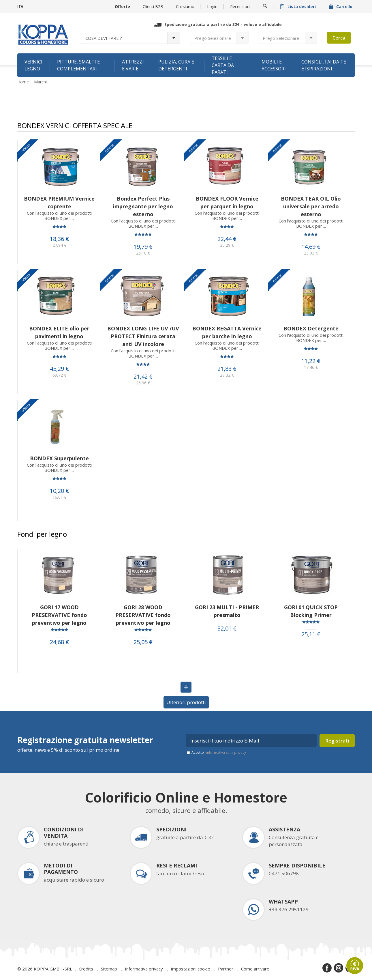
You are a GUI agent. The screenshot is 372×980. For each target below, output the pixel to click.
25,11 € (311, 634)
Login (212, 6)
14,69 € (311, 247)
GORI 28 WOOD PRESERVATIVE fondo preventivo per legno (143, 615)
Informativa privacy (144, 969)
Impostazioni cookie (190, 969)
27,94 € (59, 245)
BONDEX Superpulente (59, 458)
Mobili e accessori (274, 65)
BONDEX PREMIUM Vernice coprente (59, 202)
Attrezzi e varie (133, 65)
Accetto (219, 752)
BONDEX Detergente (311, 328)
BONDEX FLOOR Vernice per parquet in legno (227, 202)
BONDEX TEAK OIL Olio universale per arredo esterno (311, 206)
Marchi (40, 82)
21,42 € (143, 377)
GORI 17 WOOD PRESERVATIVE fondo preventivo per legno (59, 615)
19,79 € (143, 247)
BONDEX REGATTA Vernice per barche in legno (227, 332)
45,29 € (59, 369)
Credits (86, 969)
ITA (20, 6)
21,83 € (227, 369)
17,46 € (311, 367)
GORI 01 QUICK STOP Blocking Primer (311, 611)
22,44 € (227, 239)
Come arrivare (255, 969)
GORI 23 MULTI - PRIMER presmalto (227, 611)
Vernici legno (33, 65)
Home (23, 82)
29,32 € (227, 375)
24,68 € (59, 642)
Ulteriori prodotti (186, 702)
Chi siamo (185, 6)
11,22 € (311, 361)
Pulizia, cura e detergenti (176, 65)
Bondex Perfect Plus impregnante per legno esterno (143, 206)
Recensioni (240, 6)
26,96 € (143, 383)
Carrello (341, 6)
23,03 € (311, 253)
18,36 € (59, 239)
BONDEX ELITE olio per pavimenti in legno (59, 332)
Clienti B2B (153, 6)
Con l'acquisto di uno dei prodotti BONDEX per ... (59, 216)
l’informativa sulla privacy (225, 752)
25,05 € (143, 642)
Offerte (122, 6)
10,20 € (59, 491)
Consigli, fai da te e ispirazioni (324, 65)
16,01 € (59, 497)
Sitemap (109, 969)
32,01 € (227, 629)
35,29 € (227, 245)
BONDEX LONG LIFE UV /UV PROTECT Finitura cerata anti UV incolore (143, 336)
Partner (226, 969)
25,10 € (143, 253)
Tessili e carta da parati (223, 65)
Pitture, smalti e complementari (78, 65)
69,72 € (59, 375)
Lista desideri (298, 6)
